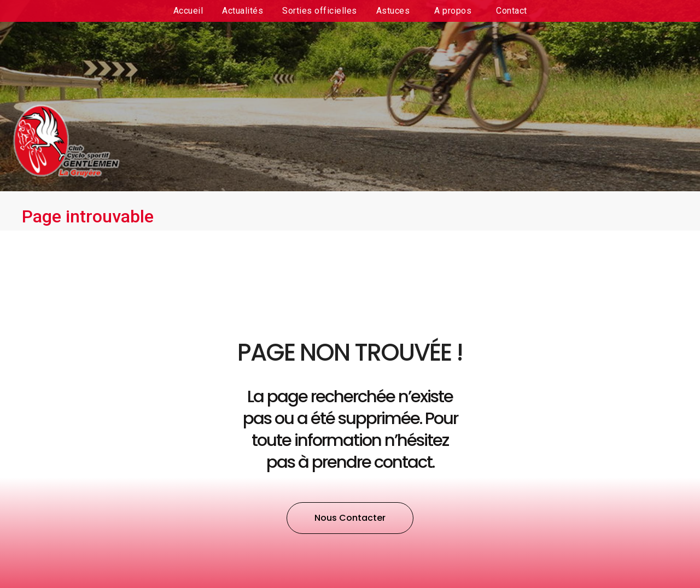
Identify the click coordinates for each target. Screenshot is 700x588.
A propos (456, 11)
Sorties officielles (320, 11)
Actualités (243, 11)
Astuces (396, 11)
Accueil (188, 11)
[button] (350, 518)
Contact (512, 11)
